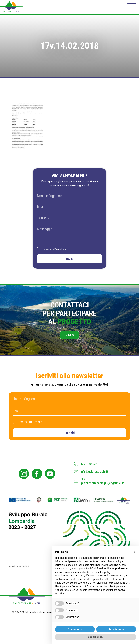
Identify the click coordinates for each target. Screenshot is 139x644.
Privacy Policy (62, 252)
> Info (70, 340)
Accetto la (56, 252)
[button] (134, 552)
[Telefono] (69, 221)
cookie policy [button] (103, 572)
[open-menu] (131, 8)
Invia (69, 262)
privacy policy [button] (114, 561)
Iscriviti (70, 439)
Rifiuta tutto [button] (75, 629)
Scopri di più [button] (96, 637)
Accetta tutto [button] (116, 629)
